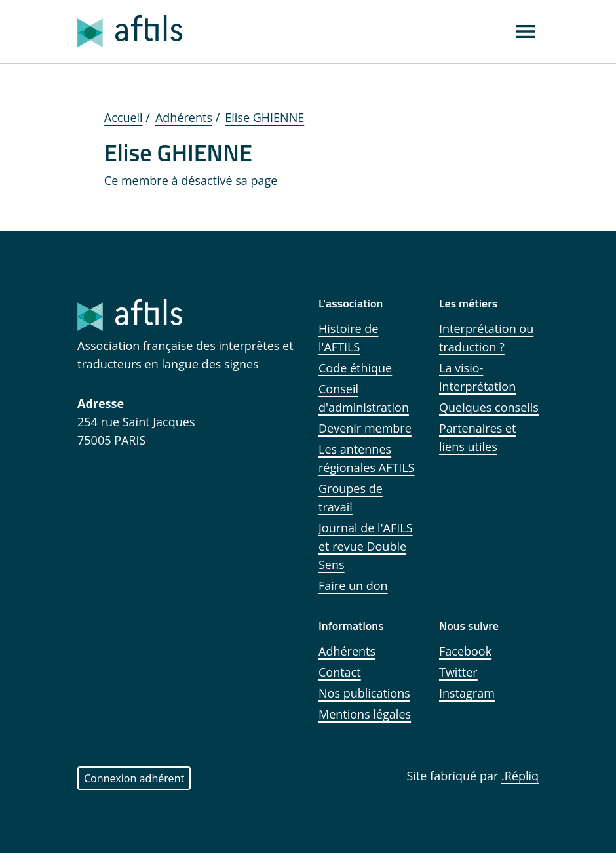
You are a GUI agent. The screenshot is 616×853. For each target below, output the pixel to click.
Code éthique (355, 368)
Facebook (465, 651)
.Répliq (520, 776)
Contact (340, 672)
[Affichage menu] (526, 31)
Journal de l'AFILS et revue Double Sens (366, 546)
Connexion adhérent (134, 778)
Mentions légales (365, 714)
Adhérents (184, 117)
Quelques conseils (489, 407)
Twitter (458, 672)
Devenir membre (365, 428)
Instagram (467, 693)
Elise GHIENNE (264, 117)
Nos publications (364, 693)
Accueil (124, 117)
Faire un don (353, 585)
